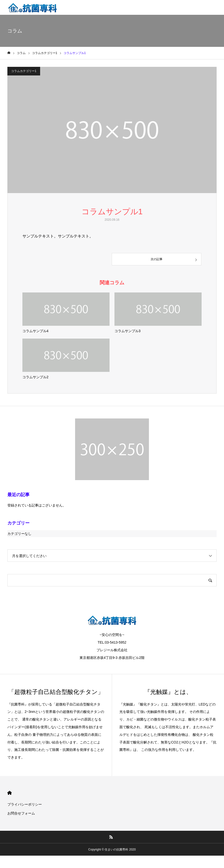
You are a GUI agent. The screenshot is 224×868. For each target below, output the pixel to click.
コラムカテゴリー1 (24, 71)
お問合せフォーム (21, 813)
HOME (9, 793)
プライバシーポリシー (25, 804)
